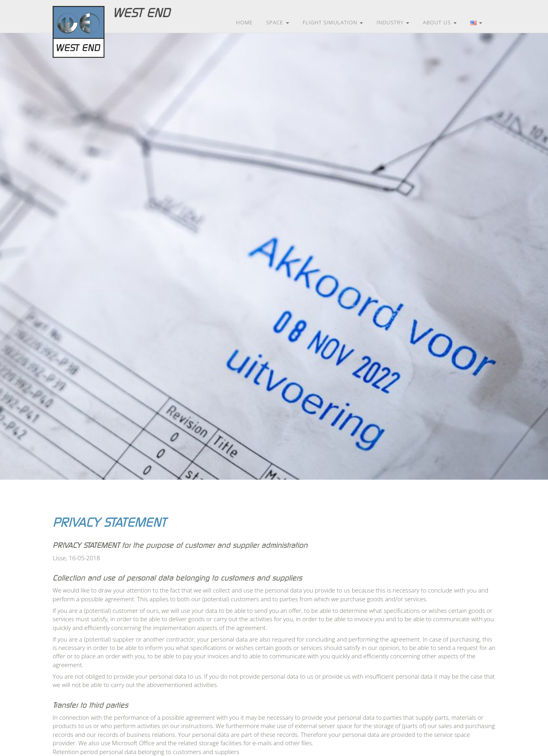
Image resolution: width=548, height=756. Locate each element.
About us (440, 22)
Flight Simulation (333, 22)
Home (244, 22)
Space (278, 22)
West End (141, 13)
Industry (393, 22)
